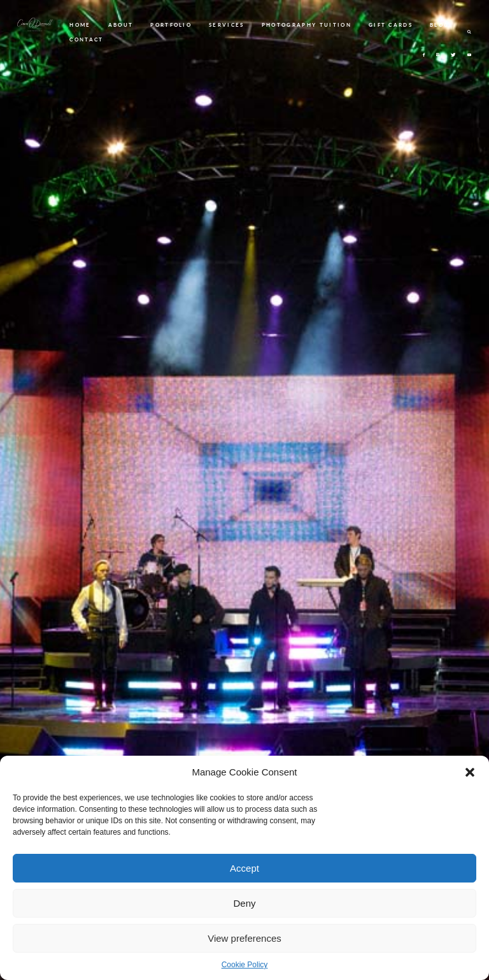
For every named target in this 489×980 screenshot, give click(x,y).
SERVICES (227, 25)
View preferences (244, 938)
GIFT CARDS (391, 25)
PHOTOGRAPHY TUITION (307, 25)
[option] (244, 490)
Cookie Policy (245, 965)
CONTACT (86, 40)
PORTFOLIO (171, 25)
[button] (470, 772)
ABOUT (121, 25)
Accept (244, 868)
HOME (80, 25)
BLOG (439, 25)
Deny (244, 903)
